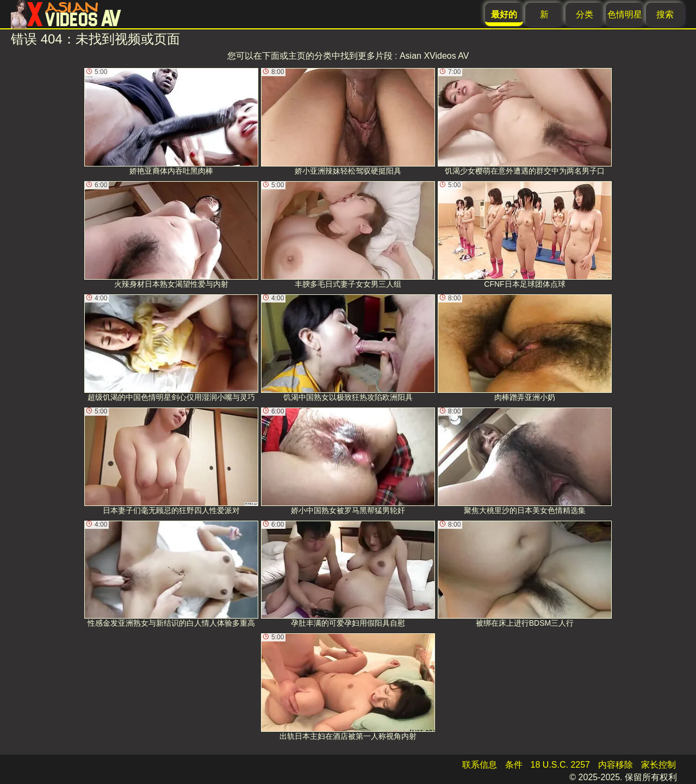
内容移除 (616, 765)
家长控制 (658, 765)
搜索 (665, 14)
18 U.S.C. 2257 (560, 765)
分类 (585, 14)
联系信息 (480, 765)
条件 (514, 765)
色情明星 (625, 14)
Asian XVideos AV (434, 56)
